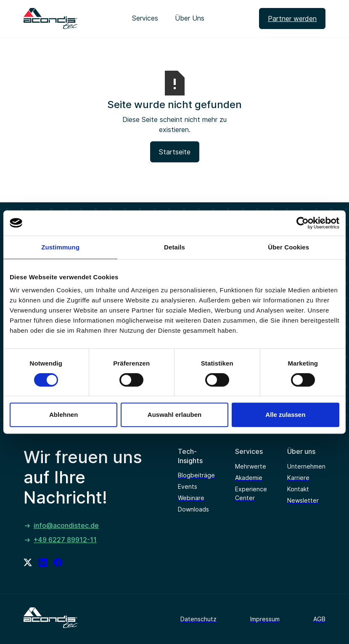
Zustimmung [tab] (60, 247)
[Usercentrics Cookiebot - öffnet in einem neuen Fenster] (303, 223)
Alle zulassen (285, 415)
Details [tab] (174, 247)
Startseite (175, 152)
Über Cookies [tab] (288, 247)
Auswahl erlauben (174, 415)
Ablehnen (63, 415)
